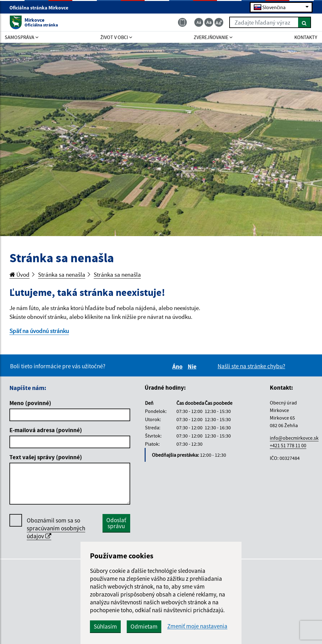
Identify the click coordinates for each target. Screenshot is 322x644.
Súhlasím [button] (105, 626)
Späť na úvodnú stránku (39, 331)
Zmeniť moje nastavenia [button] (197, 626)
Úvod (19, 274)
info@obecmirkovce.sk (294, 438)
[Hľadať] (305, 22)
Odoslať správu (116, 523)
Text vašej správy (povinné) (46, 457)
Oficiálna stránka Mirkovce (42, 8)
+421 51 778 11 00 (288, 445)
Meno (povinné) (30, 403)
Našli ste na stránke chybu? (251, 366)
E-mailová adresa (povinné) (46, 430)
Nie (193, 366)
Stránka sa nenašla (62, 274)
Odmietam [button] (144, 626)
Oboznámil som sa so (56, 528)
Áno (178, 366)
